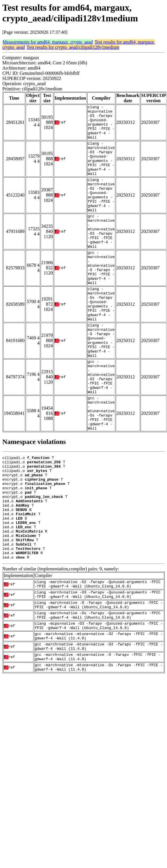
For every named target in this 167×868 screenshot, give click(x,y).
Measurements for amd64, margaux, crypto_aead (48, 42)
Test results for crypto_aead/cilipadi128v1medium (73, 47)
